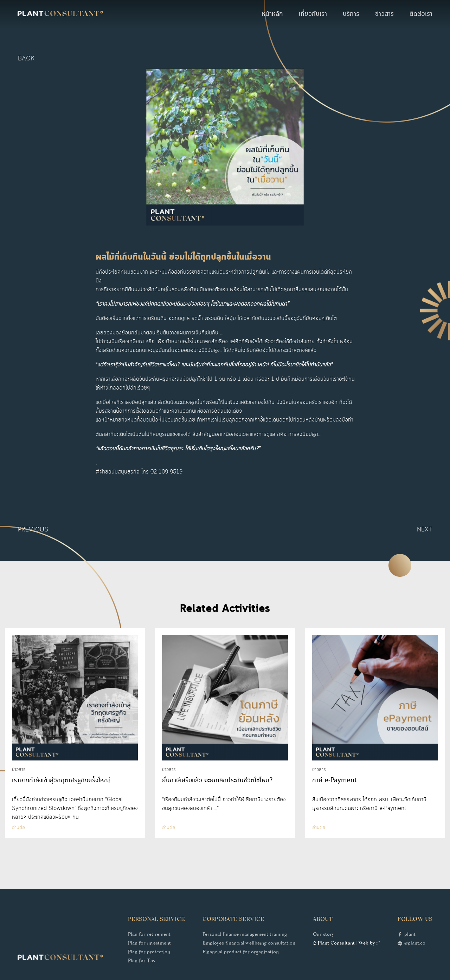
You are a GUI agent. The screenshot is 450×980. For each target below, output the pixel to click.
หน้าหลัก (272, 14)
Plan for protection (149, 953)
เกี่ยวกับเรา (313, 14)
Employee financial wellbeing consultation (249, 944)
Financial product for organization (241, 953)
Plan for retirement (149, 935)
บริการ (351, 14)
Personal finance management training (245, 935)
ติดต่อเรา (421, 14)
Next (425, 530)
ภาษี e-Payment (335, 780)
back (26, 59)
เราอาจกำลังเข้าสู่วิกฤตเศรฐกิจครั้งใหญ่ (61, 780)
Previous (33, 530)
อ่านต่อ (18, 828)
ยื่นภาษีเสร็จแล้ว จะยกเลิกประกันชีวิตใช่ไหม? (217, 780)
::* (378, 944)
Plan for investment (149, 944)
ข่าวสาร (384, 14)
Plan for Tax (142, 961)
